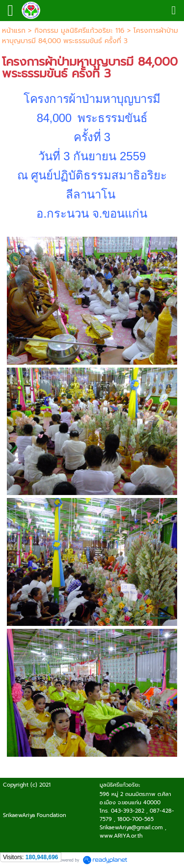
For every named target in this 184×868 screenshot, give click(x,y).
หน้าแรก (14, 31)
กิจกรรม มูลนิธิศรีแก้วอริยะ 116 (79, 31)
